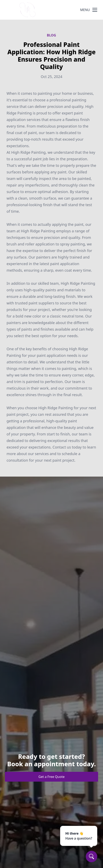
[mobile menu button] (95, 10)
